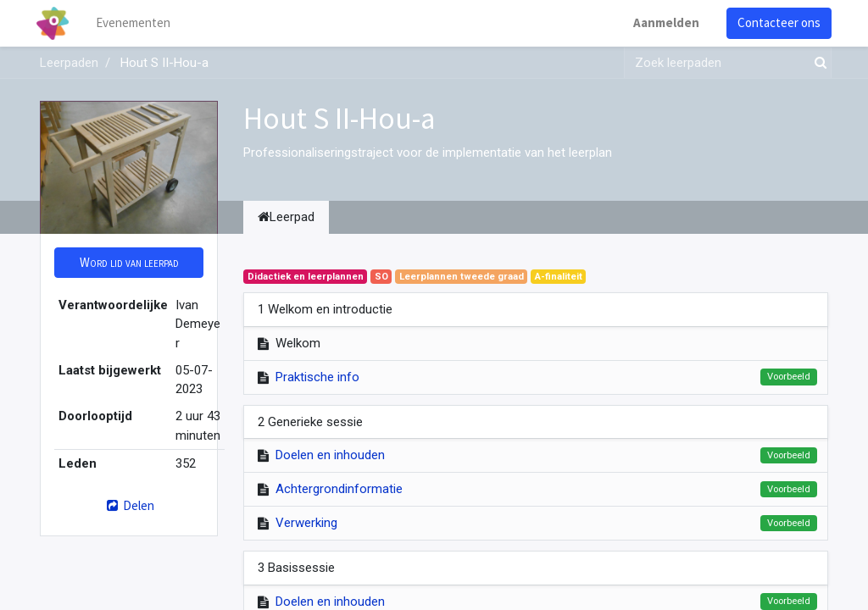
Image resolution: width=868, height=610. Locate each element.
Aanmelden (663, 22)
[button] (129, 263)
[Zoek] (817, 63)
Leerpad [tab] (286, 217)
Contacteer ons (776, 22)
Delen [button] (128, 505)
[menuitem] (137, 23)
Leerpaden (69, 63)
